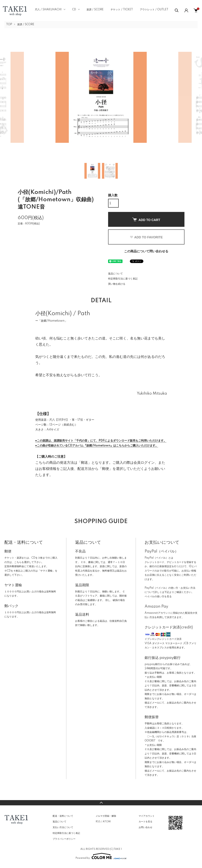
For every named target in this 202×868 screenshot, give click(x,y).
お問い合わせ (145, 827)
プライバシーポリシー (64, 839)
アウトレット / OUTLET (154, 10)
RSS (98, 822)
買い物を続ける (117, 284)
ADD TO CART (146, 220)
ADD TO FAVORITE (146, 237)
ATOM (107, 822)
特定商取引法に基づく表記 (123, 279)
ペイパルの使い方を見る (158, 597)
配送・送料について (63, 816)
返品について (115, 274)
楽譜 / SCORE (95, 10)
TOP (9, 24)
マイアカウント (147, 816)
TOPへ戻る (101, 803)
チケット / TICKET (122, 10)
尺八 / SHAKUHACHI (48, 10)
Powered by (101, 856)
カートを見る (145, 822)
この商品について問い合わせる (146, 251)
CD (74, 10)
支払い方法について (63, 827)
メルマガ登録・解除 (106, 816)
